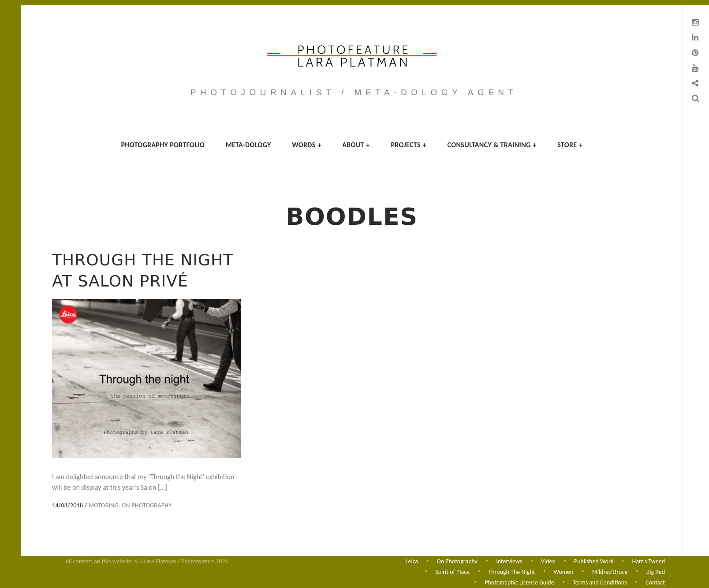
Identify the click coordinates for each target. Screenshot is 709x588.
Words (306, 145)
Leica (412, 560)
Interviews (509, 560)
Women (564, 571)
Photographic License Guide (519, 582)
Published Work (594, 560)
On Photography (147, 505)
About (356, 145)
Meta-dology (248, 145)
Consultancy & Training (492, 145)
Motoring (104, 505)
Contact (655, 582)
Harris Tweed (649, 560)
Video (548, 560)
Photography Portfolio (163, 145)
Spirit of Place (452, 571)
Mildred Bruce (610, 571)
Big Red (656, 571)
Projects (409, 145)
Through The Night (511, 571)
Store (570, 145)
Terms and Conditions (600, 582)
